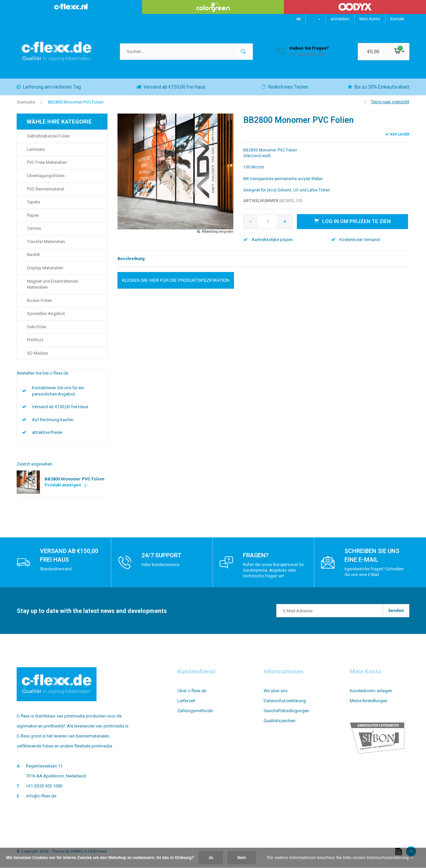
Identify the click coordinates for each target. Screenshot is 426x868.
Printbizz (35, 340)
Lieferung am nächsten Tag (49, 87)
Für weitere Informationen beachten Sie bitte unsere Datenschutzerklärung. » (340, 858)
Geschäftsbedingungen (286, 711)
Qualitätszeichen (280, 721)
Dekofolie (36, 327)
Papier (33, 215)
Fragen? (256, 555)
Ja (211, 858)
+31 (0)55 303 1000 (44, 786)
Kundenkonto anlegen (371, 691)
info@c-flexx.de (41, 796)
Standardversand (56, 569)
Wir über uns (276, 691)
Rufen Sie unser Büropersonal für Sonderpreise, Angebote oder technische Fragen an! (273, 570)
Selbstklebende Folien (48, 136)
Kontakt (397, 19)
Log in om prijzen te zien (352, 221)
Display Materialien (45, 268)
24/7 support (161, 555)
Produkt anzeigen (66, 485)
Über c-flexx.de (192, 691)
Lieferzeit (186, 701)
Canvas (34, 228)
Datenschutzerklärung (285, 701)
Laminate (36, 149)
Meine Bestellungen (369, 701)
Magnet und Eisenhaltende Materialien (52, 284)
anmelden (340, 19)
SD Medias (37, 353)
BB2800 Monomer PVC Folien (76, 102)
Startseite (26, 102)
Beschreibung (131, 259)
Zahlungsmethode (195, 711)
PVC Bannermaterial (46, 189)
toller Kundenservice (160, 565)
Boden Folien (40, 300)
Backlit (33, 255)
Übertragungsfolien (46, 176)
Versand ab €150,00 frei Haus (171, 87)
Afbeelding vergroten (217, 232)
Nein (242, 858)
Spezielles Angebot (46, 313)
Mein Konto (370, 19)
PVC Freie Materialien (47, 162)
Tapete (33, 202)
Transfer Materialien (46, 242)
